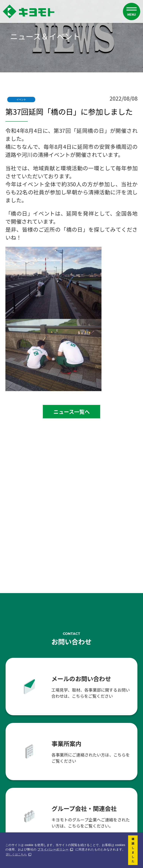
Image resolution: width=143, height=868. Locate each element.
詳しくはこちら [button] (16, 854)
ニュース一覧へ (72, 412)
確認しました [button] (133, 850)
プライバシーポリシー (53, 849)
